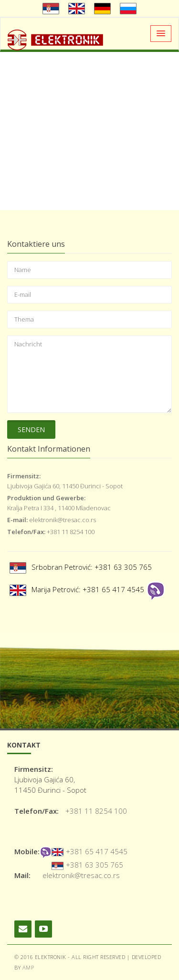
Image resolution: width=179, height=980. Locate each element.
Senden (31, 429)
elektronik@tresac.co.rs (81, 875)
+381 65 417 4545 (97, 851)
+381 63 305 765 (95, 865)
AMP (28, 967)
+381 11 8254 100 (96, 811)
